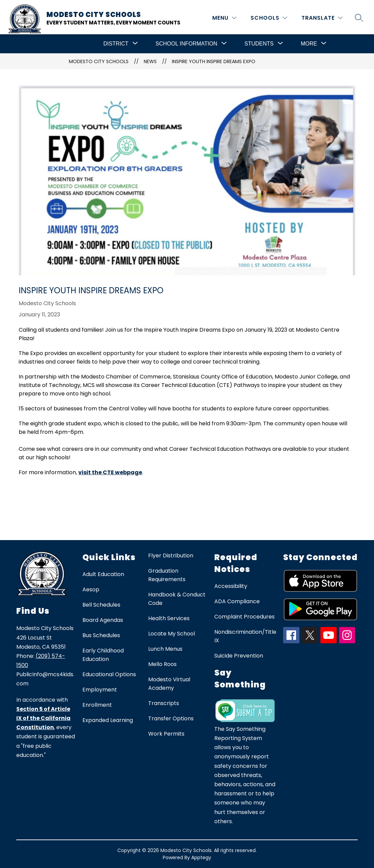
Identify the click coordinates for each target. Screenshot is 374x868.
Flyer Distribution (171, 556)
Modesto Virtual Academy (169, 684)
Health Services (169, 618)
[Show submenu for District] (116, 44)
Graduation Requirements (167, 575)
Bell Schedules (101, 605)
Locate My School (172, 634)
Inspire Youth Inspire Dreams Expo (214, 61)
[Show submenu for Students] (259, 44)
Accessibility (231, 586)
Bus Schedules (101, 635)
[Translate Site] (322, 18)
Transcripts (164, 703)
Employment (100, 690)
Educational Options (109, 674)
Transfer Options (171, 718)
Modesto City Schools (99, 61)
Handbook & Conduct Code (177, 599)
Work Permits (166, 734)
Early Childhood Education (103, 655)
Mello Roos (162, 664)
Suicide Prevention (239, 656)
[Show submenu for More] (309, 44)
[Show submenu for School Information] (186, 44)
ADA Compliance (237, 601)
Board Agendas (103, 620)
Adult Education (103, 574)
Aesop (91, 589)
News (150, 61)
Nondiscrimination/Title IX (245, 636)
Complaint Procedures (244, 617)
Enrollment (97, 705)
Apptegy (201, 857)
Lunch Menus (165, 649)
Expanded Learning (108, 720)
